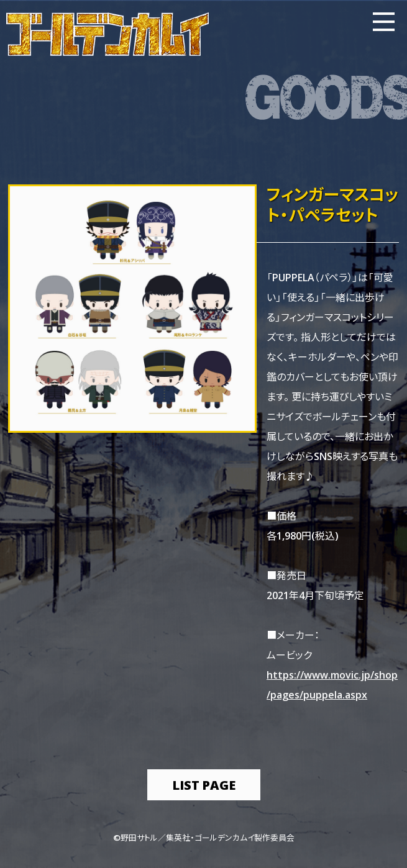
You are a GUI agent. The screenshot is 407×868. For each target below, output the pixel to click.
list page (204, 784)
